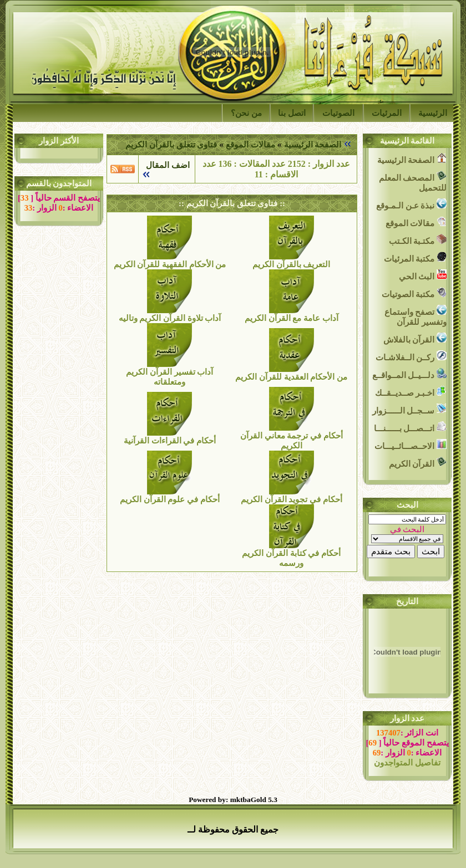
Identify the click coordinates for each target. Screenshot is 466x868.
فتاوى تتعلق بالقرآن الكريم (171, 145)
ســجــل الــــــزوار (409, 409)
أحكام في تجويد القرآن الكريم (292, 499)
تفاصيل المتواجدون (407, 763)
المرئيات (387, 113)
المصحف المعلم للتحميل (413, 182)
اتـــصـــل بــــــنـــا (410, 427)
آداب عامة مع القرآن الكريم (292, 318)
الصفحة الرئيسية (313, 145)
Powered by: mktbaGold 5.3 (233, 800)
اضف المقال (166, 165)
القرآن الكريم (418, 463)
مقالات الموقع (249, 145)
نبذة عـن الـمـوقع (411, 204)
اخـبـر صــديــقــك (411, 392)
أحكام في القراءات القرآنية (170, 441)
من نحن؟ (246, 113)
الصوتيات (338, 113)
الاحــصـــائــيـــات (411, 445)
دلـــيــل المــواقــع (409, 374)
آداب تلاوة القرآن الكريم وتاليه (170, 318)
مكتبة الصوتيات (414, 293)
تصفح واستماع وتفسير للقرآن (416, 316)
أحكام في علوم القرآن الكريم (170, 499)
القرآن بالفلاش (415, 338)
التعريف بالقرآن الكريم (291, 264)
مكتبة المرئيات (415, 257)
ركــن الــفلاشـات (411, 356)
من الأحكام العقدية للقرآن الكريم (291, 377)
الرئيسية (433, 113)
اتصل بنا (292, 113)
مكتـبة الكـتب (418, 240)
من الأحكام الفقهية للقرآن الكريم (170, 264)
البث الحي (423, 275)
